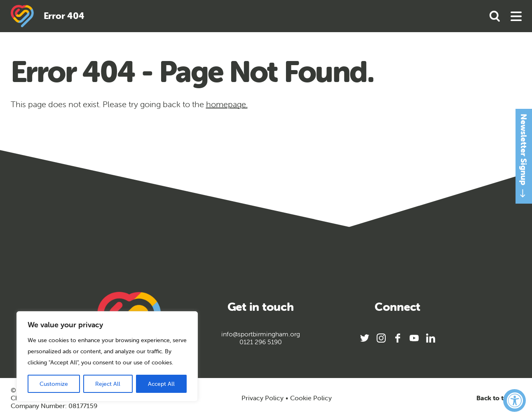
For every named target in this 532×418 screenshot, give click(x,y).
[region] (107, 356)
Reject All (108, 384)
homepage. (227, 104)
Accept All (161, 384)
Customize (54, 384)
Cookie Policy (311, 398)
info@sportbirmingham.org (261, 334)
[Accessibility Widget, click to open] (514, 400)
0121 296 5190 (261, 342)
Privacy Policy (262, 398)
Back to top (499, 398)
